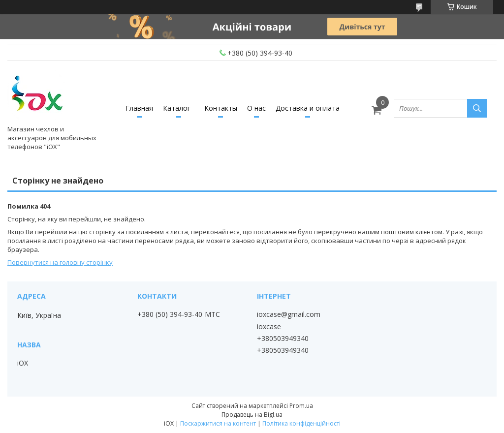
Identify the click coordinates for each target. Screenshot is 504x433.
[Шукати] (477, 108)
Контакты (221, 108)
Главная (139, 108)
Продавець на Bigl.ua (252, 415)
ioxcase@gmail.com (289, 314)
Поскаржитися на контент (218, 423)
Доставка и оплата (308, 108)
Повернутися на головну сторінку (60, 262)
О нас (256, 108)
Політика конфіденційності (301, 423)
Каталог (177, 108)
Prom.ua (301, 406)
